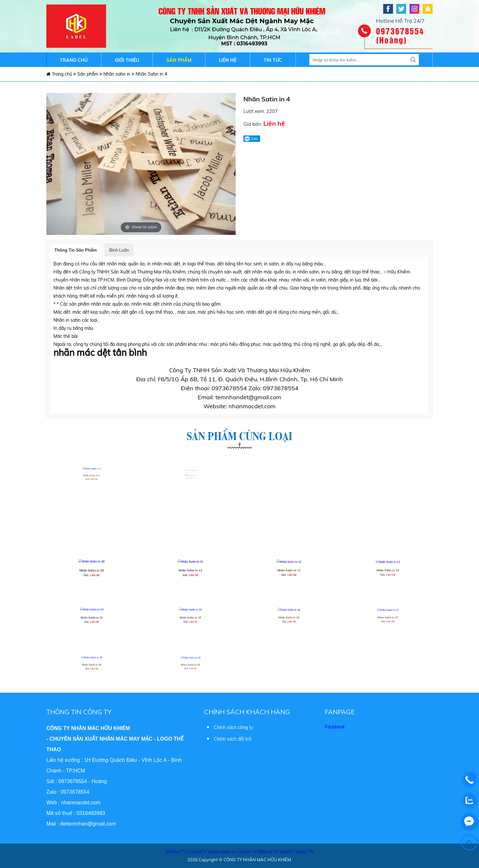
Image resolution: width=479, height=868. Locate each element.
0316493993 (91, 812)
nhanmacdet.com (81, 801)
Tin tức (273, 60)
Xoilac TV (305, 850)
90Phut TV (176, 850)
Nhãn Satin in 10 (91, 569)
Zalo (251, 139)
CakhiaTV (197, 850)
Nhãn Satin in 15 (190, 616)
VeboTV (287, 850)
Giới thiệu (127, 60)
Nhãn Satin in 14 (91, 616)
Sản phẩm (179, 60)
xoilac (213, 850)
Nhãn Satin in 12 (289, 569)
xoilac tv (228, 850)
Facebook (335, 725)
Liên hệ (228, 60)
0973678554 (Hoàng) (400, 35)
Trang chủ (74, 60)
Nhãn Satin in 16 (289, 616)
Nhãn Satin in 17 (388, 616)
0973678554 (73, 780)
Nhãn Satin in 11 (190, 569)
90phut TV (268, 850)
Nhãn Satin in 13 (387, 569)
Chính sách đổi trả (232, 737)
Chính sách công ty (233, 726)
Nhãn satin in (117, 74)
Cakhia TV (247, 850)
